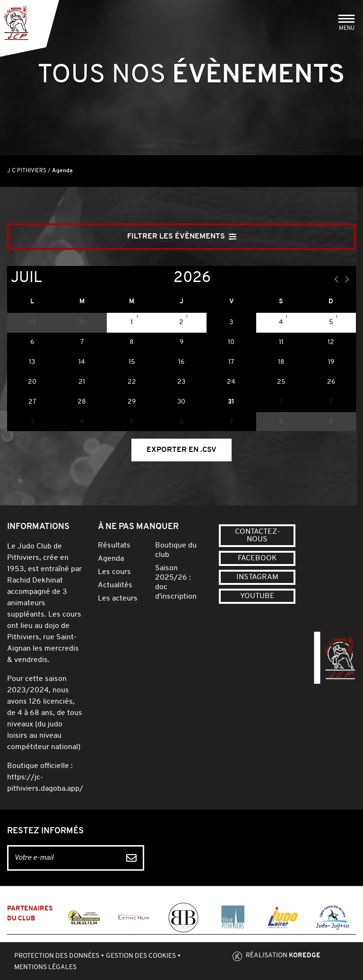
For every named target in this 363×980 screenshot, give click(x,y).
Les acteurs (118, 599)
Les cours (114, 572)
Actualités (115, 585)
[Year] (166, 278)
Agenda (111, 559)
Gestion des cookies (141, 956)
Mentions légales (45, 967)
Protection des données (57, 956)
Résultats (114, 546)
